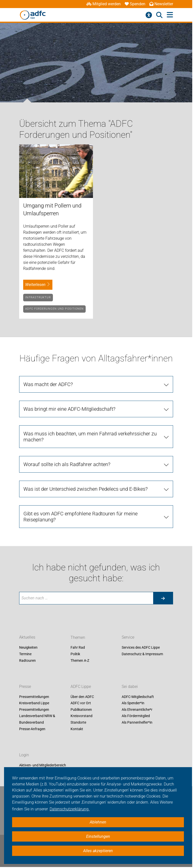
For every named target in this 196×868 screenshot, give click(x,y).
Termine (25, 654)
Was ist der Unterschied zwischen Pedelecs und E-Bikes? (86, 489)
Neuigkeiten (28, 648)
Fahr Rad (78, 648)
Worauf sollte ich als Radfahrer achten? (67, 464)
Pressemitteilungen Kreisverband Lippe (34, 700)
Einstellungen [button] (98, 836)
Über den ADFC (82, 697)
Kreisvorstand (81, 716)
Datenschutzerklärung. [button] (70, 809)
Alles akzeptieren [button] (98, 851)
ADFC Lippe (81, 687)
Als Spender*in (133, 703)
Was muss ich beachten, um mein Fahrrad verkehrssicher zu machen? (90, 437)
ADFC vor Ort (81, 703)
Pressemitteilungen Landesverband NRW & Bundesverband (37, 716)
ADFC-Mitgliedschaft (138, 697)
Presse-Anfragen (32, 729)
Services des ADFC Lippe (141, 648)
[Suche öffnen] (159, 15)
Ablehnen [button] (98, 822)
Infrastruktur (38, 297)
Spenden (135, 4)
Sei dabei (130, 687)
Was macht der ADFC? (48, 384)
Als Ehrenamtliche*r (137, 710)
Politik (75, 654)
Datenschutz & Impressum (142, 654)
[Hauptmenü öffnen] (170, 15)
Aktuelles (27, 637)
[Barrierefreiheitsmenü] (149, 15)
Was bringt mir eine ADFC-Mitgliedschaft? (69, 409)
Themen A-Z (80, 660)
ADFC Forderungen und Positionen (54, 309)
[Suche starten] (163, 598)
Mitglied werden (104, 4)
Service (128, 637)
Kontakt (77, 729)
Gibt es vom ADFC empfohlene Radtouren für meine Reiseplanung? (80, 517)
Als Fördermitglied (136, 716)
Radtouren (27, 660)
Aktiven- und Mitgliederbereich (43, 765)
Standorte (78, 722)
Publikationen (81, 710)
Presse (25, 687)
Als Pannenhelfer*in (137, 722)
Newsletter (161, 4)
